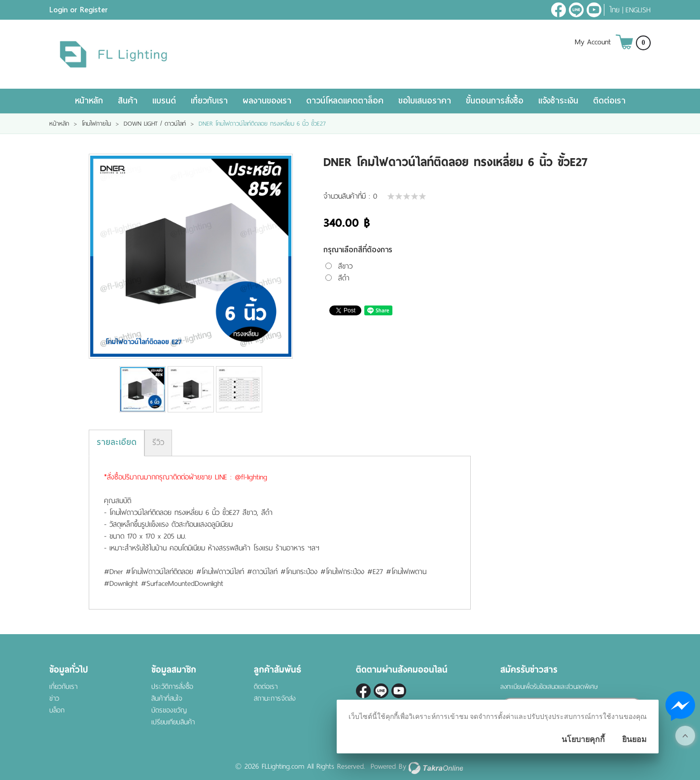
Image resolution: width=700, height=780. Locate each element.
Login (58, 10)
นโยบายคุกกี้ (583, 739)
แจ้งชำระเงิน (558, 101)
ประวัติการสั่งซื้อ (172, 687)
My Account (593, 42)
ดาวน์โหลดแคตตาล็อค (345, 101)
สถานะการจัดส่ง (275, 698)
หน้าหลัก (89, 101)
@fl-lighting (576, 10)
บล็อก (57, 710)
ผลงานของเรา (267, 101)
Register (94, 10)
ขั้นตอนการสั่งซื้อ (495, 101)
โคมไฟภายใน (96, 124)
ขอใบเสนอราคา (425, 101)
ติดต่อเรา (609, 101)
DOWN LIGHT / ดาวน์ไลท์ (155, 124)
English (638, 10)
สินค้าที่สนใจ (167, 698)
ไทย (614, 10)
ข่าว (54, 698)
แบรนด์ (164, 101)
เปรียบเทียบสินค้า (173, 722)
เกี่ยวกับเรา (209, 101)
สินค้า (128, 101)
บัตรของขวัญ (169, 710)
